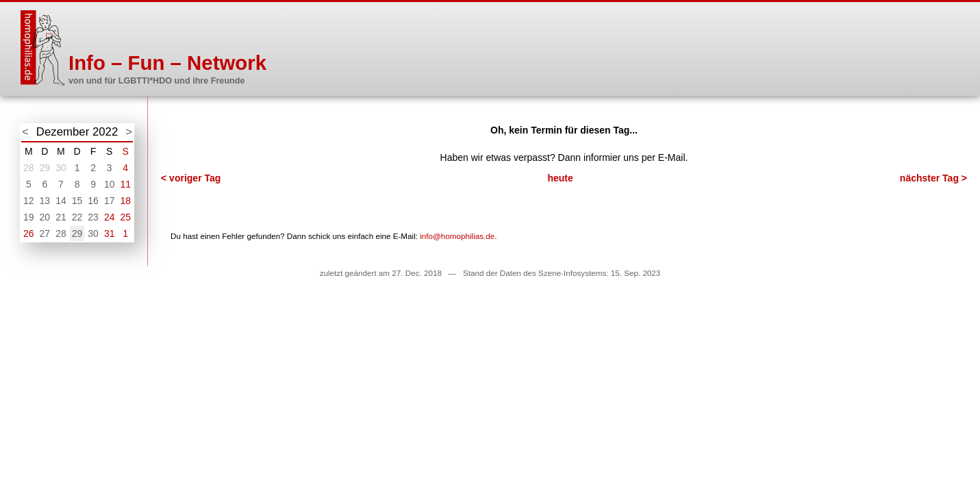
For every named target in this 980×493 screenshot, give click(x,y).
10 (110, 184)
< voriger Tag (191, 178)
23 (93, 217)
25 (125, 217)
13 (45, 201)
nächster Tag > (933, 178)
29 (45, 168)
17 (110, 201)
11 (125, 184)
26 (29, 233)
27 (45, 233)
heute (560, 178)
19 (29, 217)
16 (93, 201)
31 (110, 233)
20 (45, 217)
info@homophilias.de (457, 236)
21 (61, 217)
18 (125, 201)
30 (61, 168)
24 (110, 217)
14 (61, 201)
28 (29, 168)
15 (77, 201)
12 (29, 201)
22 (77, 217)
